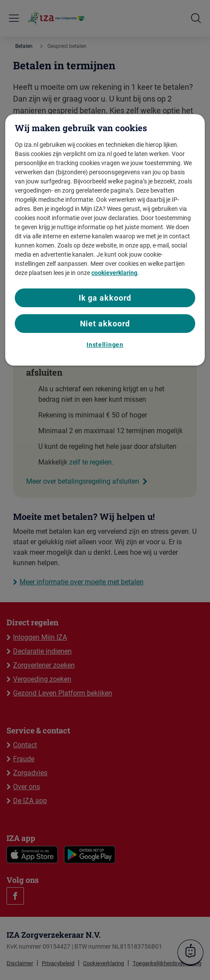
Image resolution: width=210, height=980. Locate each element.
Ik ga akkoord (105, 298)
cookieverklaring (114, 273)
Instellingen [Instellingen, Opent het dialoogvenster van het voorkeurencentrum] (105, 345)
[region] (105, 240)
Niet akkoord (105, 324)
